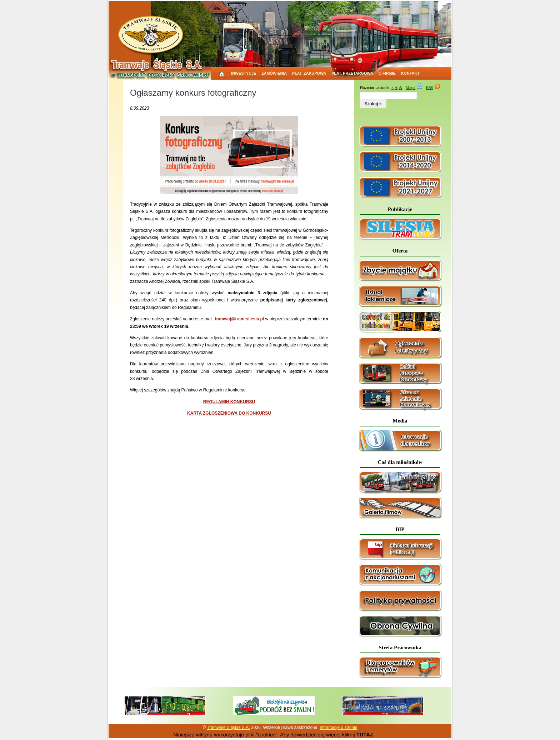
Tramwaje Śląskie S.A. (228, 727)
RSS (430, 87)
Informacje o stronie (338, 727)
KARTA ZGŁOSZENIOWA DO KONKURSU (229, 413)
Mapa (411, 87)
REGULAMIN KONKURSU (229, 402)
